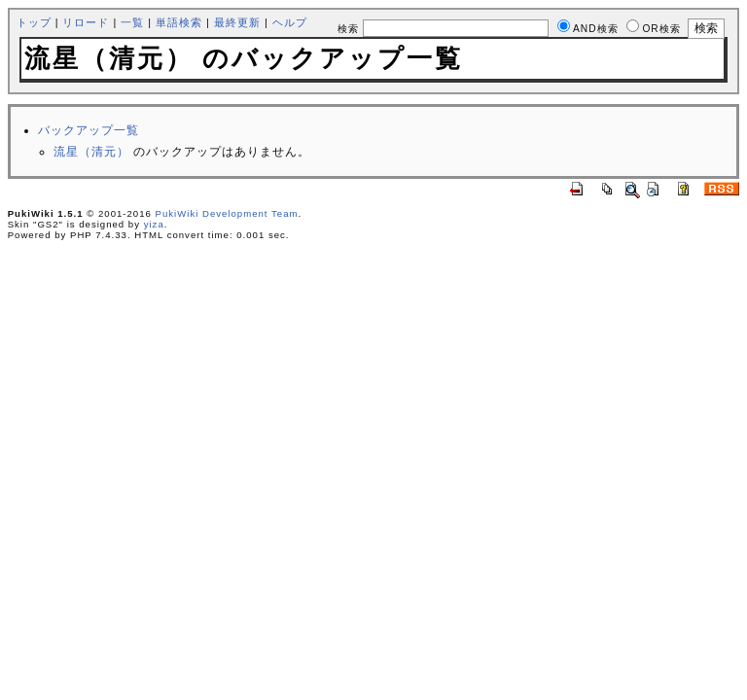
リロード (86, 22)
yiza (154, 224)
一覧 (132, 22)
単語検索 (179, 22)
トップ (34, 22)
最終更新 (237, 22)
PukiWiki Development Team (227, 213)
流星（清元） (91, 152)
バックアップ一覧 (89, 130)
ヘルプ (290, 22)
